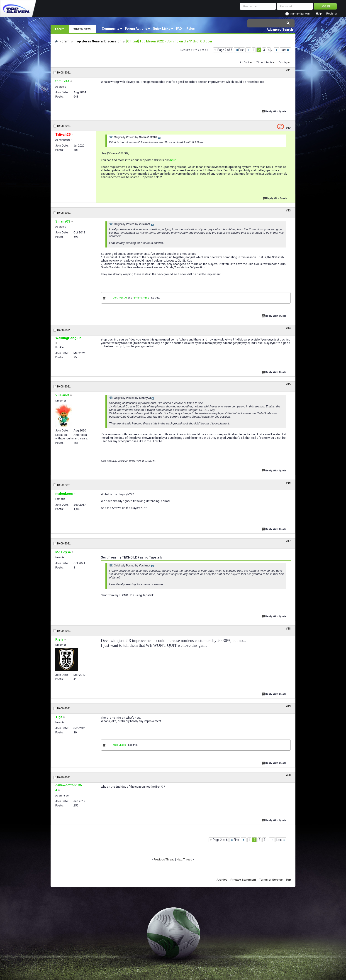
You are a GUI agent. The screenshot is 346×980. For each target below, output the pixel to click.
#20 (288, 775)
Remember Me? (300, 14)
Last (285, 50)
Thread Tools (264, 62)
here (173, 160)
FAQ (179, 29)
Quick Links (162, 29)
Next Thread (184, 859)
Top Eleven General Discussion (98, 41)
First (239, 50)
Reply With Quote (275, 111)
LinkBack (244, 62)
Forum (60, 29)
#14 (288, 328)
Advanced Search (280, 29)
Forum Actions (136, 29)
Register (332, 14)
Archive (222, 880)
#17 (288, 541)
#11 (288, 70)
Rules (191, 29)
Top (288, 880)
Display (283, 62)
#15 (288, 384)
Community (111, 29)
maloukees (119, 745)
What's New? (83, 29)
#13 (288, 211)
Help (319, 14)
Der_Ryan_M (120, 298)
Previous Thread (164, 859)
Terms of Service (271, 880)
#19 (288, 706)
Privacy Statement (243, 880)
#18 (288, 629)
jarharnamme (141, 298)
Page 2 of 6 (225, 50)
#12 (288, 128)
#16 (288, 483)
